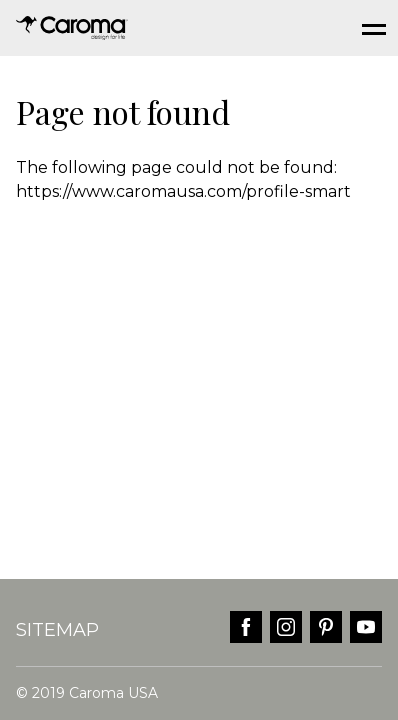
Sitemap (57, 630)
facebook (246, 627)
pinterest (326, 627)
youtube (366, 627)
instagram (286, 627)
